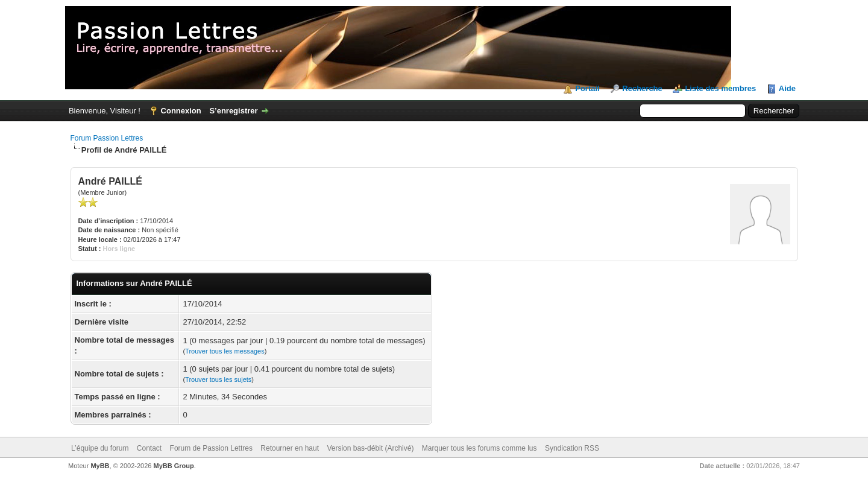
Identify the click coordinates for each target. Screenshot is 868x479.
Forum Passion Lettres (107, 138)
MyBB (100, 466)
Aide (787, 88)
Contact (149, 448)
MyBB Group (174, 466)
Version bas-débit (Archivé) (370, 448)
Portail (587, 88)
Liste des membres (720, 88)
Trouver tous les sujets (218, 379)
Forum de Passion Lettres (211, 448)
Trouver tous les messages (225, 351)
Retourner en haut (290, 448)
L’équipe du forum (100, 448)
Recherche (642, 88)
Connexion (181, 111)
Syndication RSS (572, 448)
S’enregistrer (233, 111)
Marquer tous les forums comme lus (480, 448)
